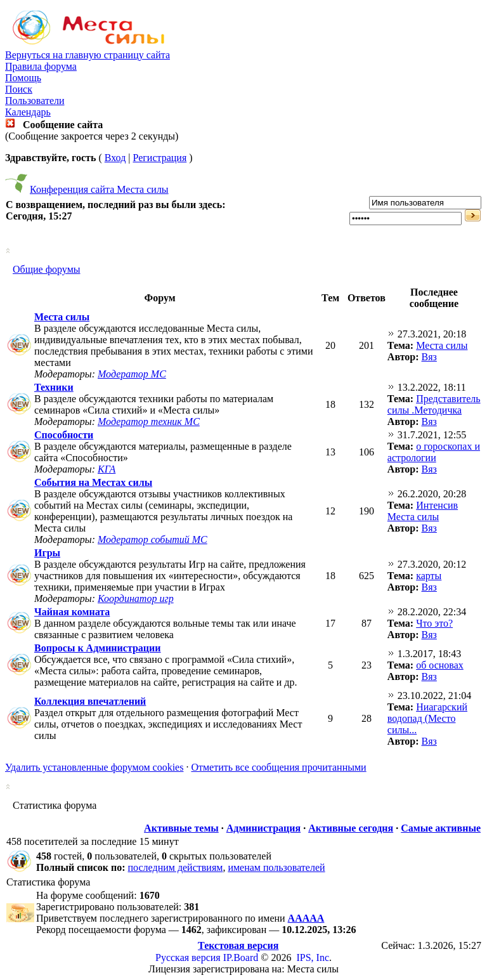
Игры (47, 553)
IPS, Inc (313, 957)
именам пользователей (276, 867)
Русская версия (188, 957)
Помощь (23, 78)
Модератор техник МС (149, 421)
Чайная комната (72, 612)
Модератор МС (132, 374)
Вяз (429, 357)
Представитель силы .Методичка (434, 404)
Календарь (28, 112)
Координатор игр (136, 598)
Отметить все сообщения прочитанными (278, 767)
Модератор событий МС (153, 539)
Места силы (62, 317)
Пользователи (35, 101)
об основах (440, 665)
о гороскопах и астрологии (434, 452)
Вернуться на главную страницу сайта (88, 55)
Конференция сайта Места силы (99, 189)
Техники (54, 387)
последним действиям (176, 867)
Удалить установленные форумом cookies (94, 767)
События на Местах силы (93, 482)
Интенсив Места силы (423, 511)
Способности (64, 435)
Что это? (434, 623)
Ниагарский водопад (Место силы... (427, 718)
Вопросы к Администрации (98, 648)
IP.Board (241, 957)
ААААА (306, 918)
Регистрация (159, 158)
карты (429, 576)
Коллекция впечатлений (90, 701)
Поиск (19, 89)
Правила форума (41, 66)
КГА (107, 469)
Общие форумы (47, 269)
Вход (115, 158)
